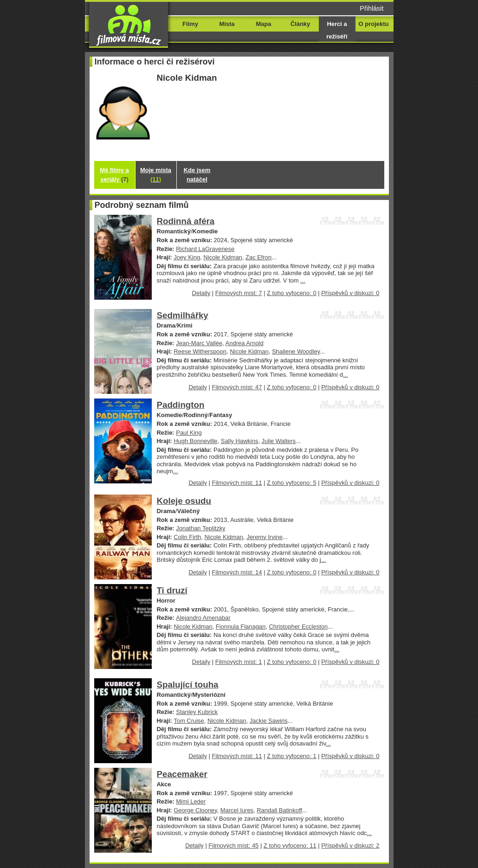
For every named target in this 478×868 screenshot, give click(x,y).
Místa (227, 24)
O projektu (374, 24)
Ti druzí (172, 590)
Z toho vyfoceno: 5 (292, 483)
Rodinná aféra (186, 221)
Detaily (201, 293)
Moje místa (156, 175)
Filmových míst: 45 (233, 845)
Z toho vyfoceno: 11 (290, 845)
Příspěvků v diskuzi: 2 (350, 845)
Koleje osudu (184, 501)
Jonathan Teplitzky (200, 528)
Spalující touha (188, 685)
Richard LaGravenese (205, 249)
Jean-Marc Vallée (199, 343)
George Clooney (195, 810)
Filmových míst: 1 (239, 662)
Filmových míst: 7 (239, 293)
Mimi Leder (191, 801)
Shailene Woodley (296, 351)
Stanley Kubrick (197, 712)
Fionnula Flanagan (241, 627)
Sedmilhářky (183, 315)
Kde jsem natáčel (197, 175)
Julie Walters (279, 441)
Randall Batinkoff (279, 810)
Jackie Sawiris (269, 721)
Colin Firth (187, 537)
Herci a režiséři (337, 30)
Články (300, 24)
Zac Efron (258, 257)
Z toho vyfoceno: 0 (292, 293)
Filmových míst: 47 (237, 387)
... (303, 280)
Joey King (187, 257)
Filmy (190, 24)
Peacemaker (182, 774)
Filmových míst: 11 (237, 483)
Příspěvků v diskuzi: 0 (350, 293)
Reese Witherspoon (200, 351)
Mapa (263, 24)
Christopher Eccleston (298, 627)
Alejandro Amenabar (203, 618)
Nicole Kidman (223, 257)
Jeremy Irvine (265, 537)
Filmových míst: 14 (237, 572)
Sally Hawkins (240, 441)
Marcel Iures (237, 810)
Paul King (189, 433)
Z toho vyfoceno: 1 (292, 756)
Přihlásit (371, 8)
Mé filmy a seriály (114, 175)
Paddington (181, 405)
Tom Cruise (189, 721)
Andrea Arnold (245, 343)
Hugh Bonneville (195, 441)
